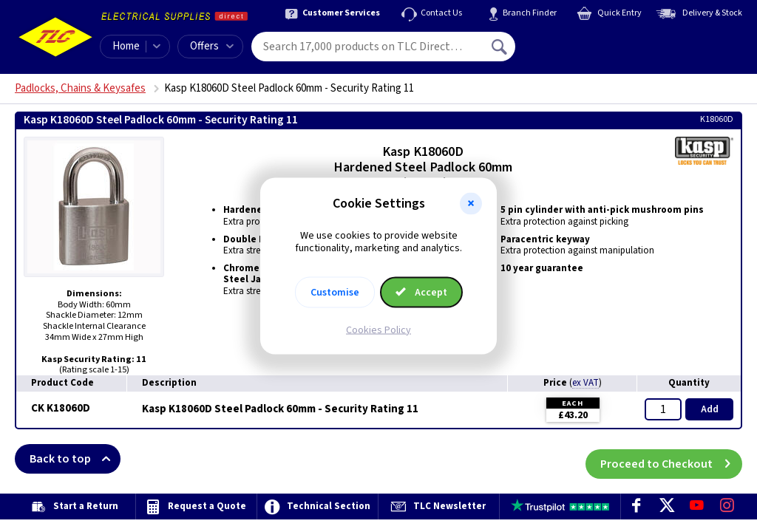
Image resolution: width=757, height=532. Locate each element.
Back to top (75, 459)
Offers (212, 46)
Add (710, 409)
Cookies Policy (378, 330)
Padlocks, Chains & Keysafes (80, 88)
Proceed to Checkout (671, 459)
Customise (335, 292)
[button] (471, 204)
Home (126, 46)
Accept (421, 292)
